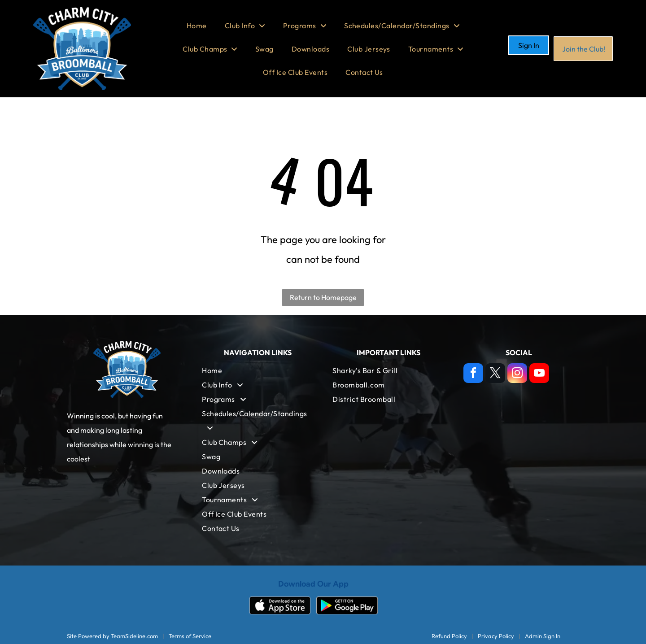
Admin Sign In (543, 636)
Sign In (529, 45)
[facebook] (473, 374)
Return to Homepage (323, 297)
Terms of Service (190, 636)
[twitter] (495, 374)
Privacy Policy (496, 636)
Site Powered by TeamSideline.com (112, 636)
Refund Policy (449, 636)
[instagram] (517, 374)
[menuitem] (197, 26)
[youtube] (539, 374)
